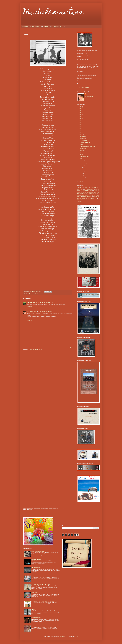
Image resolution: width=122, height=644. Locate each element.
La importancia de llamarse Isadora (88, 146)
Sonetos (79, 201)
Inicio (49, 347)
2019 (80, 121)
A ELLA (33, 626)
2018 (80, 123)
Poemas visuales (81, 198)
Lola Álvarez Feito (32, 312)
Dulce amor (80, 189)
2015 (80, 129)
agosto (82, 165)
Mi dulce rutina (53, 13)
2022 (80, 115)
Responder (30, 307)
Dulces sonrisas (89, 189)
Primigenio (80, 200)
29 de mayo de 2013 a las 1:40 (46, 312)
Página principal (82, 86)
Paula (95, 197)
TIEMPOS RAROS (36, 568)
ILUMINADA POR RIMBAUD (38, 551)
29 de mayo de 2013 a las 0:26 (45, 302)
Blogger (76, 636)
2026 (80, 107)
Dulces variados (32, 294)
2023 (80, 113)
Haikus (79, 192)
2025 (80, 109)
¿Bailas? (79, 188)
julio (81, 167)
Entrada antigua (68, 347)
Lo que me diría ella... (85, 157)
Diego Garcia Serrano (33, 302)
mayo (82, 171)
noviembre (83, 139)
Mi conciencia (83, 148)
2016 (80, 127)
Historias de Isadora (87, 192)
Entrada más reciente (28, 347)
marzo (82, 175)
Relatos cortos (57, 26)
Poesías (46, 26)
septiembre (83, 163)
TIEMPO (33, 609)
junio (81, 169)
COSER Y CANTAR (36, 618)
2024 (80, 111)
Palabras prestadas (87, 197)
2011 (80, 182)
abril (81, 173)
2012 (80, 135)
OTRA (33, 576)
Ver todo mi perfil (89, 97)
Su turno (82, 154)
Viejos (81, 144)
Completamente (84, 140)
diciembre (83, 137)
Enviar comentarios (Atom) (36, 350)
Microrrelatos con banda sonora (84, 195)
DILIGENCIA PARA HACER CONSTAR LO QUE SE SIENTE (45, 601)
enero (82, 179)
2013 (80, 133)
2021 (80, 117)
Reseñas (96, 200)
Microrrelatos (36, 26)
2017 (80, 125)
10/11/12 (82, 152)
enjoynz (62, 636)
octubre (82, 161)
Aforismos (87, 188)
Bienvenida (25, 26)
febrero (82, 177)
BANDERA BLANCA (36, 559)
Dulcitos (96, 191)
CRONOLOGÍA (35, 593)
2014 (80, 131)
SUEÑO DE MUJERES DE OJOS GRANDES (42, 584)
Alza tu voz (82, 151)
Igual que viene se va (85, 142)
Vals (81, 158)
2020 (80, 119)
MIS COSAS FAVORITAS (85, 88)
